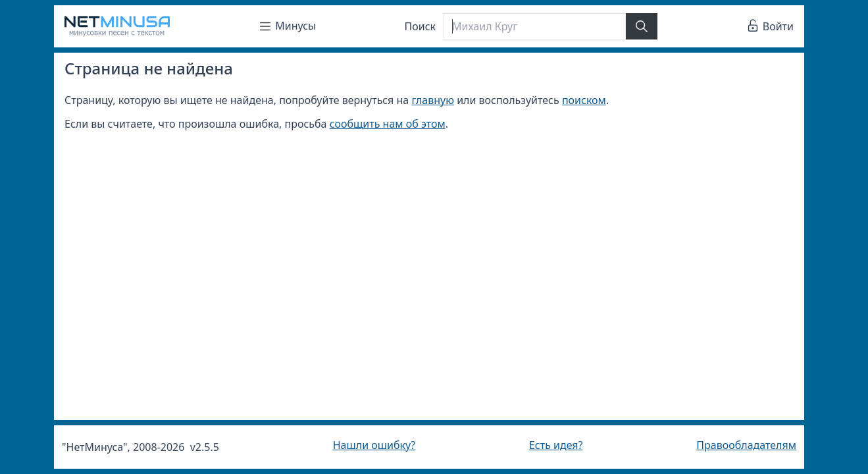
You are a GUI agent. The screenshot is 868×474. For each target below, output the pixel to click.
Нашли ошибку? (374, 445)
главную (433, 100)
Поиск (421, 26)
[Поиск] (534, 26)
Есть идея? (556, 445)
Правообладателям (746, 445)
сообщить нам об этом (388, 124)
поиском (584, 100)
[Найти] (642, 26)
